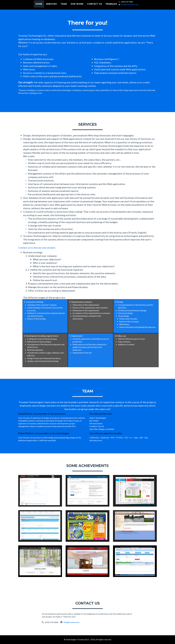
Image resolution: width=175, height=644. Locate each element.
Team (71, 7)
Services (59, 7)
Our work (85, 7)
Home (46, 7)
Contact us (102, 7)
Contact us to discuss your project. (37, 248)
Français (119, 7)
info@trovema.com (137, 7)
